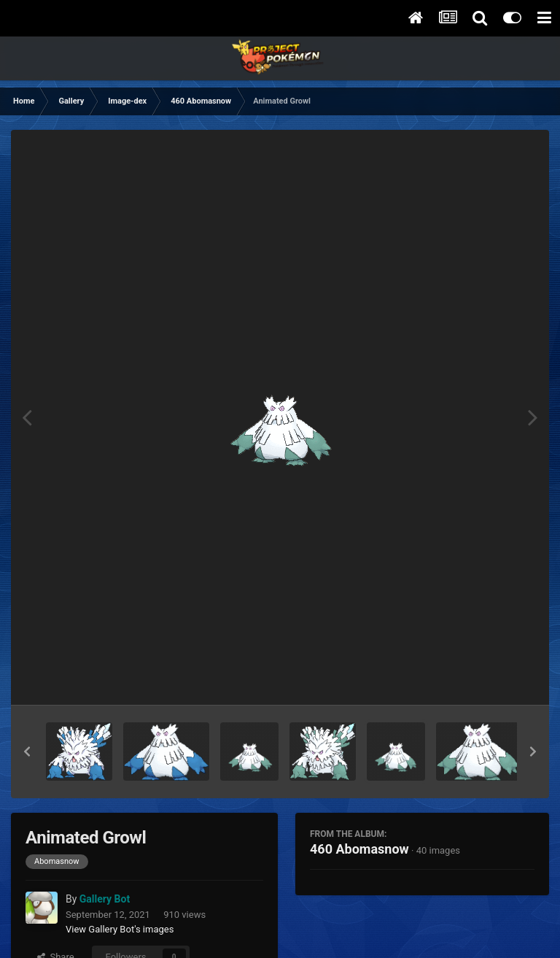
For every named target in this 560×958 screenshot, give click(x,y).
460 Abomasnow (359, 849)
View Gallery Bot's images (120, 929)
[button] (27, 752)
